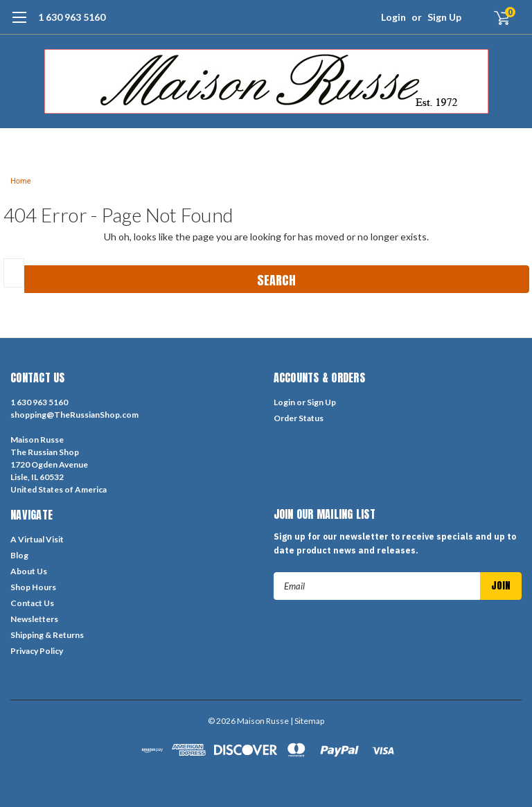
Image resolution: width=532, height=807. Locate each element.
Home (21, 181)
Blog (19, 555)
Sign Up (444, 17)
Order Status (299, 418)
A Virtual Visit (37, 539)
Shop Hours (33, 587)
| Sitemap (307, 721)
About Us (29, 571)
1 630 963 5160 (72, 17)
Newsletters (34, 619)
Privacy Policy (37, 651)
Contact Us (32, 603)
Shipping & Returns (47, 635)
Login (393, 17)
